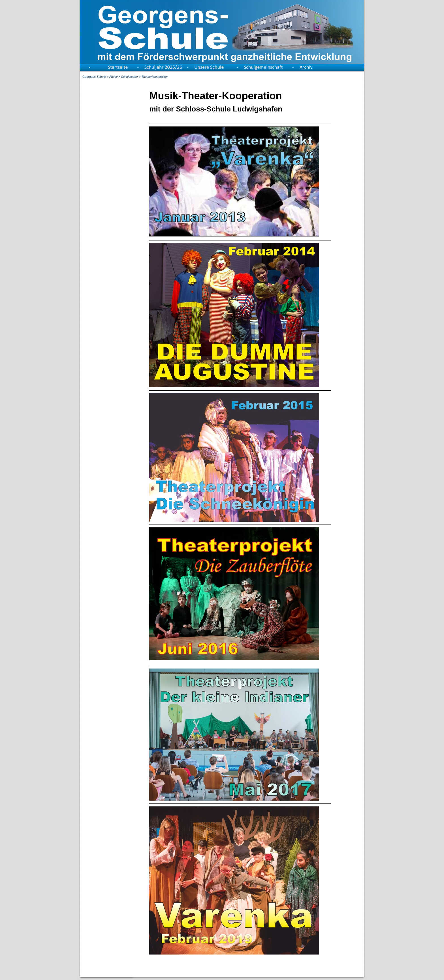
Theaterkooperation (154, 77)
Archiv (114, 77)
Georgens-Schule (94, 77)
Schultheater (129, 77)
